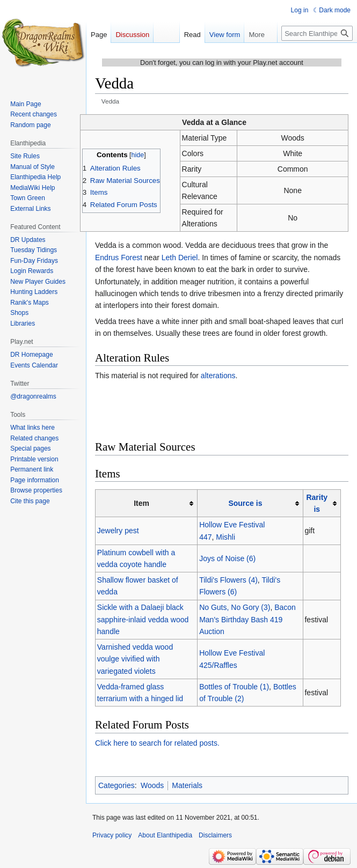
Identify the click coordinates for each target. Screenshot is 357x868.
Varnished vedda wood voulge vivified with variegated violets (135, 659)
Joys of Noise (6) (227, 558)
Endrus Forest (119, 258)
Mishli (225, 537)
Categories (116, 785)
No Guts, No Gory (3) (235, 607)
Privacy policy (112, 835)
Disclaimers (215, 835)
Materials (187, 785)
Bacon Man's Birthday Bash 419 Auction (247, 619)
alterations (218, 376)
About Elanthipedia (165, 835)
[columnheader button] (250, 503)
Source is (245, 503)
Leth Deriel (180, 258)
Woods (152, 785)
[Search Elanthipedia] (317, 33)
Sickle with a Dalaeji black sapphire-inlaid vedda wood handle (143, 619)
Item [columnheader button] (141, 503)
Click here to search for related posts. (157, 743)
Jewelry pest (118, 531)
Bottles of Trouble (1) (234, 687)
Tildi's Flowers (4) (228, 580)
